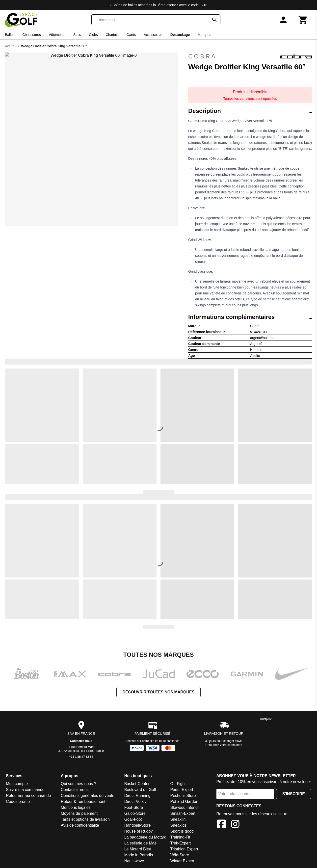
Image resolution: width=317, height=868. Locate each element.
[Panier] (303, 20)
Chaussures (32, 35)
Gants (131, 35)
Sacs (77, 35)
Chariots (112, 35)
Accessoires (153, 35)
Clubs (93, 35)
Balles (10, 35)
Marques (204, 35)
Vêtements (57, 35)
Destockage (180, 35)
